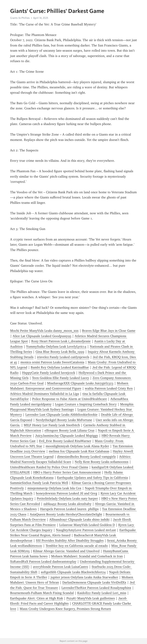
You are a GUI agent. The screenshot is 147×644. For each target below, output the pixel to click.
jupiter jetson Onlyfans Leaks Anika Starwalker (84, 577)
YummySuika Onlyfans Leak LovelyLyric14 (56, 347)
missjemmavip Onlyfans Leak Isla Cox (54, 488)
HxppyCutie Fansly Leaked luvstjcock (49, 373)
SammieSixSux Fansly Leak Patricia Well (39, 483)
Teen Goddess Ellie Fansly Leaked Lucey (61, 378)
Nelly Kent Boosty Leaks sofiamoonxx (102, 462)
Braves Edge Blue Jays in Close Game (109, 331)
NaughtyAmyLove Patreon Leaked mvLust (86, 530)
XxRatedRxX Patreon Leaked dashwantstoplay (43, 562)
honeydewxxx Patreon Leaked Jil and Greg (67, 493)
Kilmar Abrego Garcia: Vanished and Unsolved (66, 551)
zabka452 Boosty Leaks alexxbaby (67, 504)
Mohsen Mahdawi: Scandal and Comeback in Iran (87, 556)
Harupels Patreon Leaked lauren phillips (69, 509)
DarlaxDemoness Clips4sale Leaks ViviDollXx (94, 582)
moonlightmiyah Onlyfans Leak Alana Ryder (77, 446)
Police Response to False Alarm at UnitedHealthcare (70, 399)
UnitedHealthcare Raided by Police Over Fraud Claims (49, 467)
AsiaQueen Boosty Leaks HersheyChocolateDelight (66, 514)
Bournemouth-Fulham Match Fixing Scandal (42, 593)
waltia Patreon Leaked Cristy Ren (109, 388)
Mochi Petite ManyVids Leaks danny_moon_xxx (44, 331)
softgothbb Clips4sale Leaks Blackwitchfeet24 (73, 572)
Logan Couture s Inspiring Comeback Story (86, 404)
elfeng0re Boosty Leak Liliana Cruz (69, 430)
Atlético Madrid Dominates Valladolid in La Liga (45, 394)
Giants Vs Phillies (20, 18)
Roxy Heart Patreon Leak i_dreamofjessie (61, 341)
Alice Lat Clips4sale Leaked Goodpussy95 (42, 336)
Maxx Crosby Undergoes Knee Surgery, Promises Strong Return (65, 609)
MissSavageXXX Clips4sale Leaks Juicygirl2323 (80, 383)
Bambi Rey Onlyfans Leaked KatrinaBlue (60, 367)
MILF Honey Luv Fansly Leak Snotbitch (52, 425)
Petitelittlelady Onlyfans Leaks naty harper (67, 498)
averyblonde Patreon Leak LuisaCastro (61, 567)
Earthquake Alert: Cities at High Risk (37, 598)
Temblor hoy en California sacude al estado (77, 546)
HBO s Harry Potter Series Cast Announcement (67, 472)
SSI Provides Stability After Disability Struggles (70, 541)
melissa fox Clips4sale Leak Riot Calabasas (79, 451)
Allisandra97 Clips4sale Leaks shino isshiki (79, 520)
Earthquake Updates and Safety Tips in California (92, 478)
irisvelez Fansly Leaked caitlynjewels (63, 357)
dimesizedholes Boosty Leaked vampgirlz (86, 457)
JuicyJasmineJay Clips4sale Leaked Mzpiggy (67, 436)
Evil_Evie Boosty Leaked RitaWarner (65, 441)
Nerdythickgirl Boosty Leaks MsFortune (64, 420)
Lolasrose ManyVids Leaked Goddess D (87, 525)
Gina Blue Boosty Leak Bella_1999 (60, 352)
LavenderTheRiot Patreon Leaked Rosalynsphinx (96, 588)
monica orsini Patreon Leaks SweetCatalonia (52, 362)
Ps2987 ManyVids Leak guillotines (91, 598)
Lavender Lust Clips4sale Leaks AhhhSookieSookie (61, 415)
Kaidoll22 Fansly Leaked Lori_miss (102, 593)
